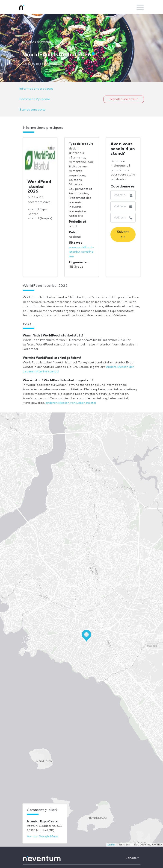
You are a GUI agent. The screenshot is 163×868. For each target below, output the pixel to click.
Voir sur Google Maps (43, 837)
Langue (132, 858)
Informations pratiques (36, 89)
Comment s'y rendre (35, 99)
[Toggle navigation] (140, 7)
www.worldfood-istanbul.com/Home (81, 252)
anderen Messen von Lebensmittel (71, 403)
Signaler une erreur (124, 99)
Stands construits (32, 110)
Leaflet (111, 845)
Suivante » (123, 234)
